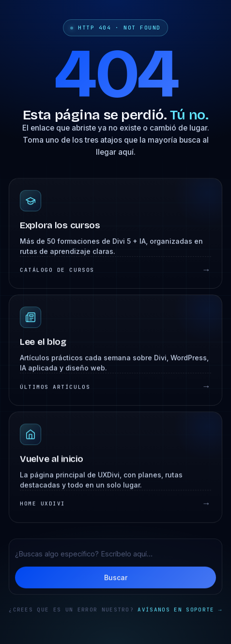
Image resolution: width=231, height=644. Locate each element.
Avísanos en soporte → (180, 611)
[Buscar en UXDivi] (115, 554)
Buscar (116, 578)
